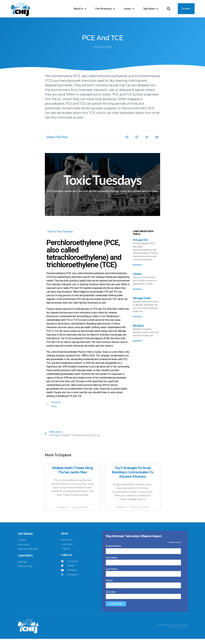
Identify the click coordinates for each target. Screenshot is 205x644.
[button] (169, 9)
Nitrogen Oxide (142, 303)
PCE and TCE (140, 245)
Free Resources (105, 9)
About (65, 539)
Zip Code (111, 597)
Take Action (150, 9)
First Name (112, 563)
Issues (129, 9)
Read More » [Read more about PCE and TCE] (138, 270)
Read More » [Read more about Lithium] (138, 294)
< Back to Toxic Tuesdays (60, 237)
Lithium (137, 279)
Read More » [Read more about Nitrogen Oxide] (138, 322)
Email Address (114, 551)
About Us (80, 9)
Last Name (111, 574)
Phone (109, 586)
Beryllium (138, 331)
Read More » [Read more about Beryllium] (138, 346)
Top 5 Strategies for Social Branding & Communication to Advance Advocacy (133, 477)
